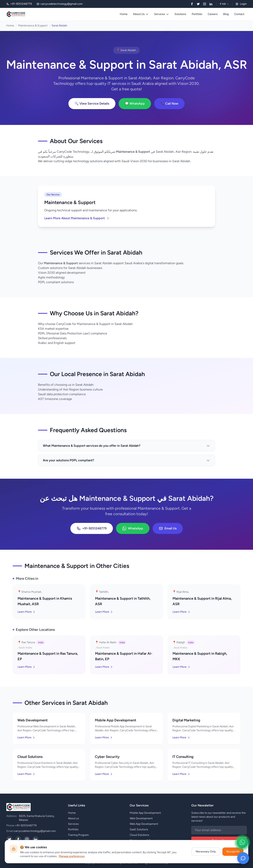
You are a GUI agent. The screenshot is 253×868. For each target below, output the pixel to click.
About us (74, 818)
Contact (239, 14)
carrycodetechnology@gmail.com (35, 831)
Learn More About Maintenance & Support (77, 218)
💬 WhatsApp (135, 103)
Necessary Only (206, 852)
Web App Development (144, 824)
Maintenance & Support (33, 26)
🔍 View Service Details (92, 103)
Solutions (180, 14)
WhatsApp (133, 528)
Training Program (78, 835)
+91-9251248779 (92, 528)
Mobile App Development (145, 813)
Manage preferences (72, 856)
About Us (141, 14)
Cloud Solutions (139, 835)
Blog (226, 14)
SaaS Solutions (139, 829)
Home (124, 14)
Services (162, 14)
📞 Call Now (169, 103)
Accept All (233, 852)
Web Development (141, 818)
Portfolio (197, 14)
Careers (213, 14)
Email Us (168, 528)
